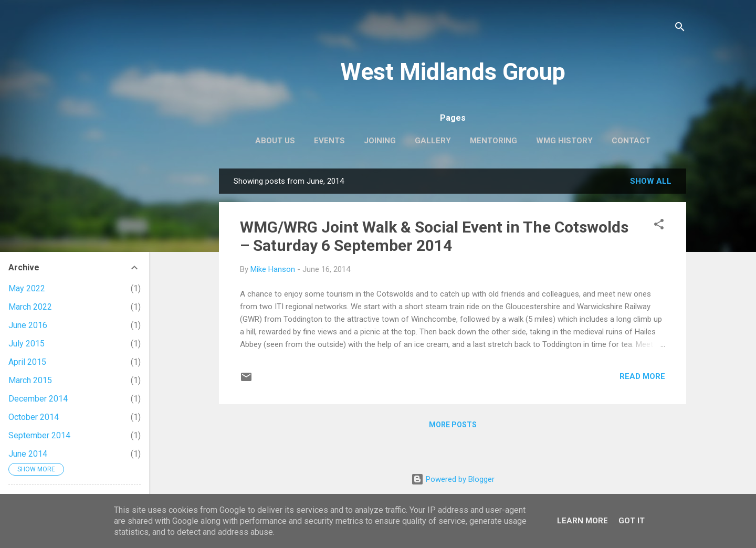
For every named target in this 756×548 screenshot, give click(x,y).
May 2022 (27, 288)
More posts (453, 425)
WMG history (564, 141)
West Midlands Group (453, 72)
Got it (632, 521)
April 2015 (27, 362)
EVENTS (329, 141)
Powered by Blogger (453, 479)
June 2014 (28, 454)
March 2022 (30, 307)
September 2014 (39, 435)
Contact (631, 141)
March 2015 (30, 380)
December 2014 (38, 399)
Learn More (582, 521)
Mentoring (493, 141)
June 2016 (28, 325)
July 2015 (27, 344)
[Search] (680, 29)
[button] (659, 226)
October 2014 (34, 417)
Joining (380, 141)
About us (275, 141)
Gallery (433, 141)
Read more (642, 376)
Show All (651, 181)
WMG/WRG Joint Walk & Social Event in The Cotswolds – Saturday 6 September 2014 (434, 236)
